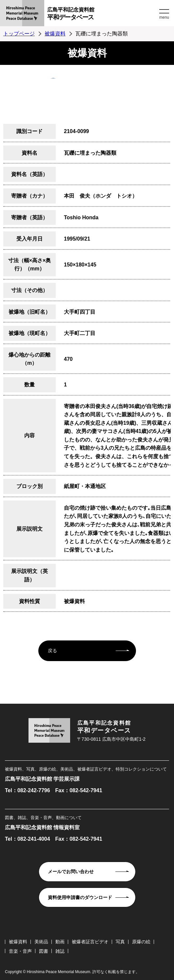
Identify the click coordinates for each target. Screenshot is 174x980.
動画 (60, 942)
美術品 (41, 942)
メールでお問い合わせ (71, 872)
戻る (52, 651)
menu (164, 17)
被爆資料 (55, 34)
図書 (44, 951)
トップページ (19, 34)
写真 (120, 942)
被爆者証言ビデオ (90, 942)
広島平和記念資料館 (102, 15)
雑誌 (60, 951)
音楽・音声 (20, 951)
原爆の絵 (141, 942)
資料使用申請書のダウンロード (80, 897)
